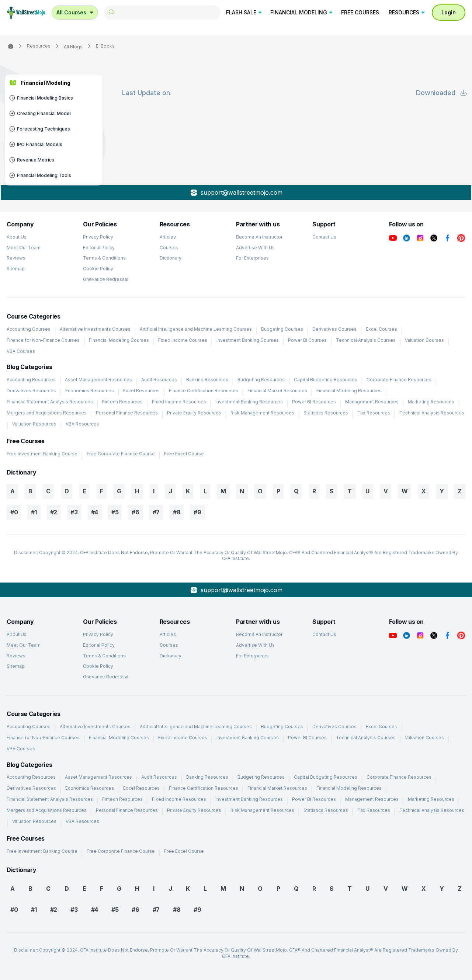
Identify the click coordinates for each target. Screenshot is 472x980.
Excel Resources (141, 391)
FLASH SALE (244, 12)
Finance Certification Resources (204, 391)
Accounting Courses (29, 329)
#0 (14, 512)
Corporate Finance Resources (399, 380)
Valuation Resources (34, 424)
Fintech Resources (122, 402)
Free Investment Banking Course (42, 454)
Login (449, 12)
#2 (54, 512)
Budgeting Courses (282, 329)
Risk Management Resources (262, 413)
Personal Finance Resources (127, 413)
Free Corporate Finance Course (121, 454)
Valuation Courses (424, 340)
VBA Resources (82, 424)
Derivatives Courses (334, 329)
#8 (177, 512)
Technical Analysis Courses (366, 340)
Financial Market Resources (277, 391)
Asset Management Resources (98, 380)
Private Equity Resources (194, 413)
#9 (197, 512)
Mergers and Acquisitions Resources (47, 413)
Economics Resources (90, 391)
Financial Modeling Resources (349, 391)
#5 (115, 512)
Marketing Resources (431, 402)
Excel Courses (381, 329)
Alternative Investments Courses (95, 329)
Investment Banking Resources (249, 402)
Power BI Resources (314, 402)
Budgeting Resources (261, 380)
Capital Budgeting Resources (326, 380)
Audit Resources (159, 380)
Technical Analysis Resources (432, 413)
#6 (135, 512)
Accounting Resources (31, 380)
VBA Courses (21, 351)
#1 (34, 512)
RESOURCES (407, 12)
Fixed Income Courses (183, 340)
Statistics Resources (326, 413)
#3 (74, 512)
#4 (95, 512)
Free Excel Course (184, 454)
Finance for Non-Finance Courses (43, 340)
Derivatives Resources (31, 391)
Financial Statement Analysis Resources (50, 402)
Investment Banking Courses (248, 340)
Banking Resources (207, 380)
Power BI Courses (307, 340)
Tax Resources (374, 413)
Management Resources (372, 402)
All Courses (76, 12)
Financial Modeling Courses (119, 340)
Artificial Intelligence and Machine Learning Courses (196, 329)
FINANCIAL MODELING (302, 12)
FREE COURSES (360, 12)
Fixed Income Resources (179, 402)
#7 (156, 512)
